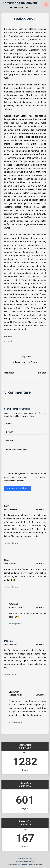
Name (10, 423)
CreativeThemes (35, 865)
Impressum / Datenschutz (25, 861)
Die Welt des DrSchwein (19, 3)
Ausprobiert (19, 362)
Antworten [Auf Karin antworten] (40, 509)
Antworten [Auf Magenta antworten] (40, 644)
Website (10, 440)
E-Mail (10, 432)
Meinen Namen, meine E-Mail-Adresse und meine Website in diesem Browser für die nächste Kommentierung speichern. (25, 477)
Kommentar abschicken (17, 488)
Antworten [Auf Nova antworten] (40, 563)
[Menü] (46, 5)
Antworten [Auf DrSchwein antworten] (40, 607)
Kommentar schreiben (17, 450)
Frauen (33, 362)
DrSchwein (14, 604)
